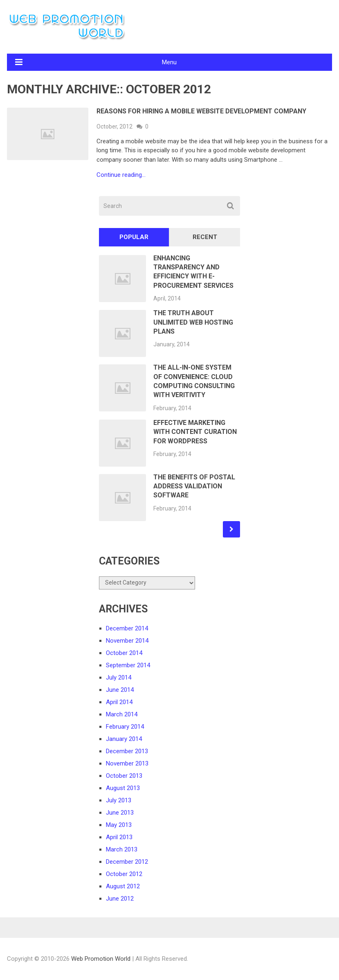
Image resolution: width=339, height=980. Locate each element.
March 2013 (122, 849)
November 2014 (127, 641)
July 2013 (119, 800)
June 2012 (120, 899)
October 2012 (124, 874)
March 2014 (122, 714)
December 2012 (127, 862)
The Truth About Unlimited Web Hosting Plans (193, 322)
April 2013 (119, 837)
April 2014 (119, 702)
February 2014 (125, 727)
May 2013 (119, 825)
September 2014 (128, 665)
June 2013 (120, 813)
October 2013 (124, 776)
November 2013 (127, 763)
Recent (205, 237)
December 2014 (127, 628)
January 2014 (124, 739)
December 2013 (127, 751)
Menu (169, 62)
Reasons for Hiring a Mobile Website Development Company (201, 111)
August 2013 (123, 788)
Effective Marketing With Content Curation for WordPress (195, 432)
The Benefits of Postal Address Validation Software (194, 486)
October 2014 (124, 653)
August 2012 (123, 886)
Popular (134, 237)
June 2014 (120, 690)
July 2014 (119, 677)
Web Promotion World (101, 959)
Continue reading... (121, 175)
